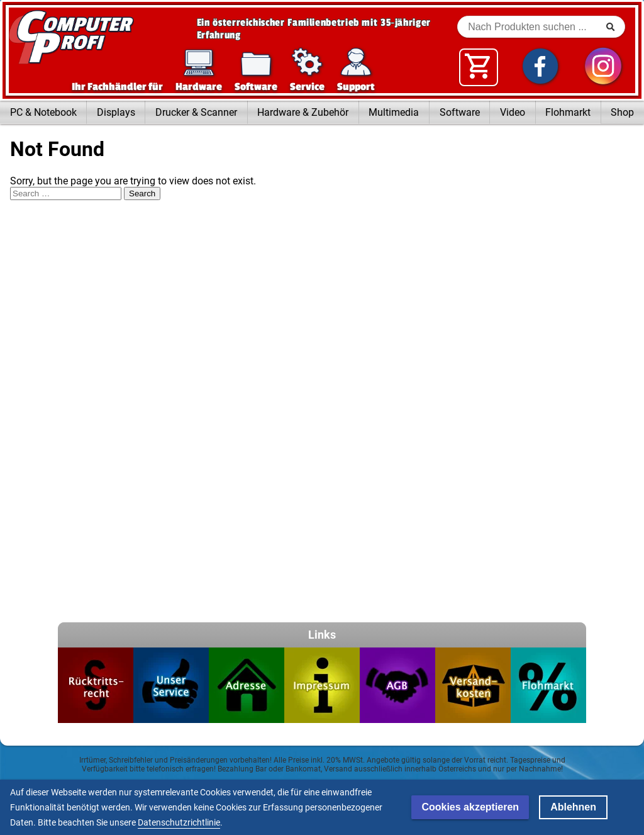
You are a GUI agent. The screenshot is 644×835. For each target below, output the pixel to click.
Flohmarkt (568, 112)
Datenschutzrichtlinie (179, 822)
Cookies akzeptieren (470, 807)
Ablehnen (573, 807)
